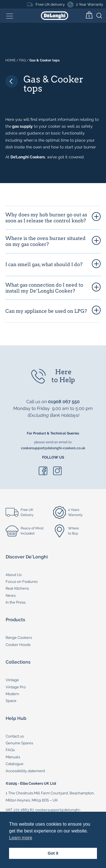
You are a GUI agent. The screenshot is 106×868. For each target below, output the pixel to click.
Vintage (12, 680)
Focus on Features (22, 582)
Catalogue (15, 764)
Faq (22, 60)
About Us (14, 575)
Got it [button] (53, 853)
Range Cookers (19, 638)
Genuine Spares (19, 743)
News (11, 595)
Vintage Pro (16, 687)
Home (10, 60)
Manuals (13, 757)
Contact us (15, 736)
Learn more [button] (21, 838)
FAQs (10, 750)
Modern (12, 694)
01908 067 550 (64, 402)
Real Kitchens (17, 588)
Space (11, 701)
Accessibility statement (25, 771)
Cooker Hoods (18, 645)
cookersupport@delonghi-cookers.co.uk (53, 448)
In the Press (16, 602)
